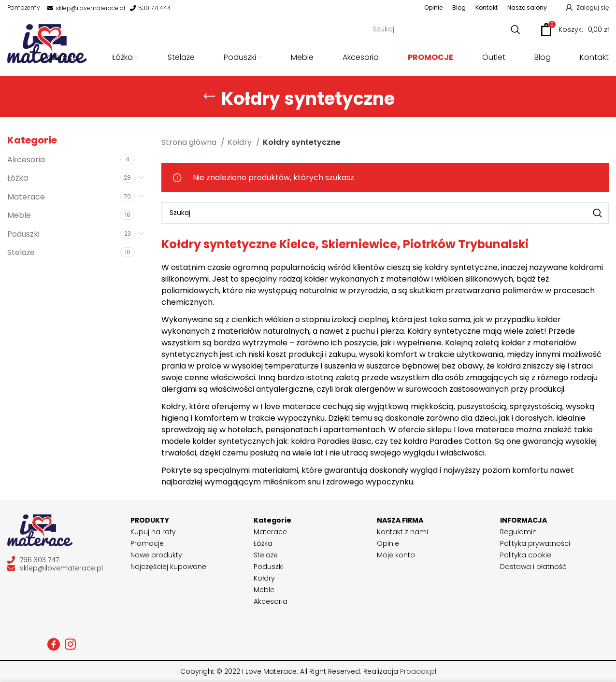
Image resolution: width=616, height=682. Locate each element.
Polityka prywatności (535, 543)
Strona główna (190, 142)
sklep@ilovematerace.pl (86, 8)
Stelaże (21, 252)
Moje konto (396, 555)
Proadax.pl (418, 671)
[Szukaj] (446, 30)
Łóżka (18, 178)
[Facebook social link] (54, 644)
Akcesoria (26, 160)
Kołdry (241, 142)
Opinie (388, 543)
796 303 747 (33, 560)
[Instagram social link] (70, 644)
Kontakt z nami (402, 532)
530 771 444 (150, 8)
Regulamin (518, 532)
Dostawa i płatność (533, 567)
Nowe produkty (156, 555)
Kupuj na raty (153, 532)
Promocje (147, 543)
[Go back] (209, 97)
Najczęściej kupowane (168, 567)
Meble (19, 215)
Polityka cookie (526, 555)
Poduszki (23, 234)
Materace (26, 197)
